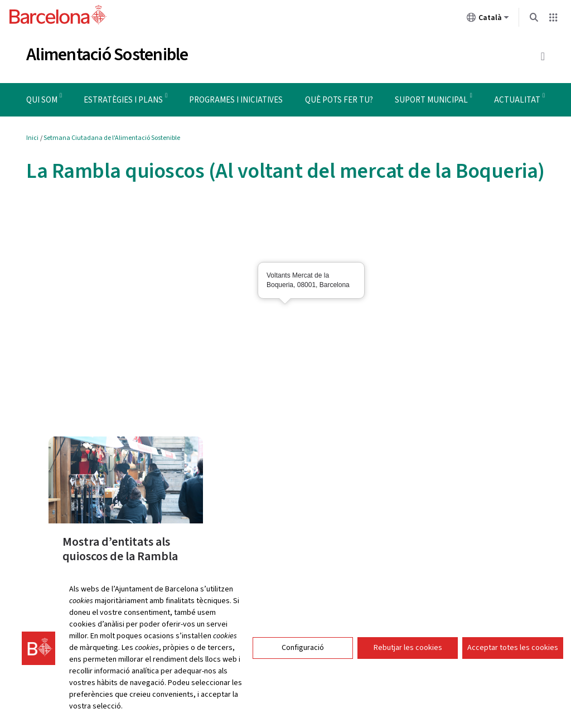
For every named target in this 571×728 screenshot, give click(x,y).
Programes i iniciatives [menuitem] (236, 100)
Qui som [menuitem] (42, 100)
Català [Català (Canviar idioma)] (488, 20)
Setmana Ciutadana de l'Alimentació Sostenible (112, 138)
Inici (32, 138)
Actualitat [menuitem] (517, 100)
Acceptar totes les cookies (513, 648)
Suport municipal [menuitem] (431, 100)
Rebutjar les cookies (408, 648)
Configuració (303, 648)
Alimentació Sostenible (107, 55)
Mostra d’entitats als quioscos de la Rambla (120, 549)
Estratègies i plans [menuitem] (123, 100)
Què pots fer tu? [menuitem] (339, 100)
